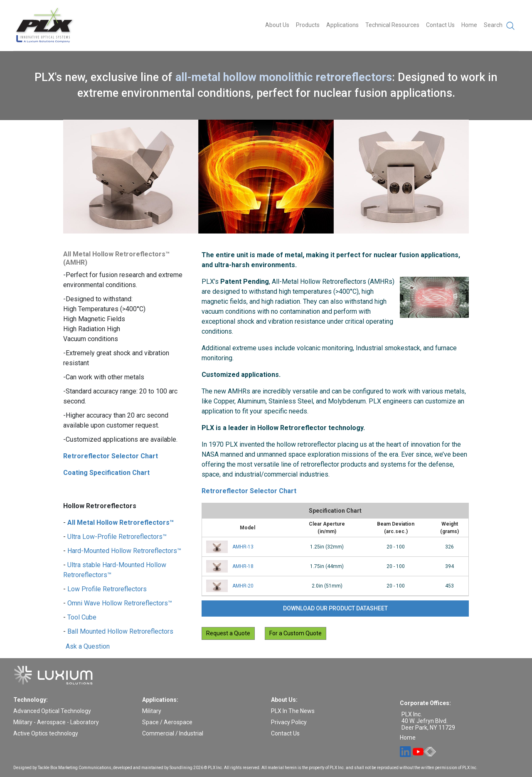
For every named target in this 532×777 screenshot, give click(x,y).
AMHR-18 (243, 566)
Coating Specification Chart (106, 473)
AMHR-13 (243, 547)
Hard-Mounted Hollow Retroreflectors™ (124, 551)
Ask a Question (88, 647)
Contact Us (440, 25)
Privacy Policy (289, 722)
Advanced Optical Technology (52, 711)
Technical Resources (392, 25)
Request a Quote (228, 633)
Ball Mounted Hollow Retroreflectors (120, 631)
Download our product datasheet (335, 608)
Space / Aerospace (167, 722)
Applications (342, 25)
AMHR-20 (243, 586)
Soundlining (181, 768)
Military (152, 711)
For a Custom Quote (296, 633)
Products (308, 25)
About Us (277, 25)
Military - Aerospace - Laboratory (56, 722)
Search (500, 26)
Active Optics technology (46, 733)
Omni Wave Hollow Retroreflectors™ (120, 603)
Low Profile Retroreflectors (107, 589)
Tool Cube (82, 617)
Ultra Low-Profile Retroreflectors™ (117, 537)
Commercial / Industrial (173, 733)
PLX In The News (293, 711)
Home (469, 25)
